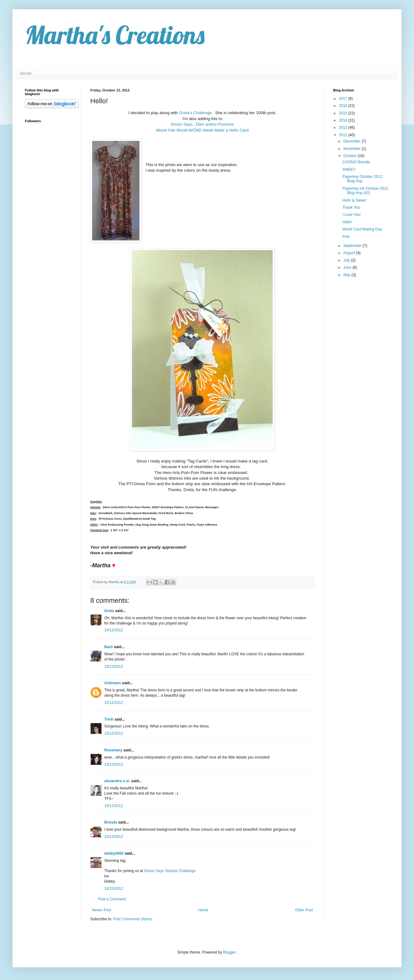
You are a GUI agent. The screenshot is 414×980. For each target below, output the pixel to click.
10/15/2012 (114, 889)
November (353, 149)
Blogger (229, 952)
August (350, 253)
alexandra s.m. (117, 781)
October (350, 156)
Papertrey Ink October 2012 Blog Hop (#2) (365, 191)
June (348, 267)
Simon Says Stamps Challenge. (170, 871)
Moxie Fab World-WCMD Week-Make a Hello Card (202, 130)
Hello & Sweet (354, 200)
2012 (344, 135)
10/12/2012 (114, 630)
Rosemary (113, 750)
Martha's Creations (115, 35)
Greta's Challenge (195, 113)
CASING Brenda (356, 162)
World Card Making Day (362, 229)
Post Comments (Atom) (132, 919)
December (353, 141)
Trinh (109, 719)
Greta (109, 611)
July (347, 260)
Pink (346, 237)
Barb (108, 647)
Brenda (111, 822)
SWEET (349, 170)
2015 (344, 113)
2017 (344, 99)
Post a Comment (112, 899)
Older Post (304, 910)
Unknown (113, 683)
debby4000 (114, 853)
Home (26, 73)
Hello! (347, 222)
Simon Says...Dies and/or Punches (202, 124)
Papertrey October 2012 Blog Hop (362, 179)
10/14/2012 (114, 837)
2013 (344, 128)
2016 (344, 106)
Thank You (351, 207)
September (353, 246)
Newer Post (101, 910)
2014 (344, 120)
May (347, 275)
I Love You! (352, 215)
